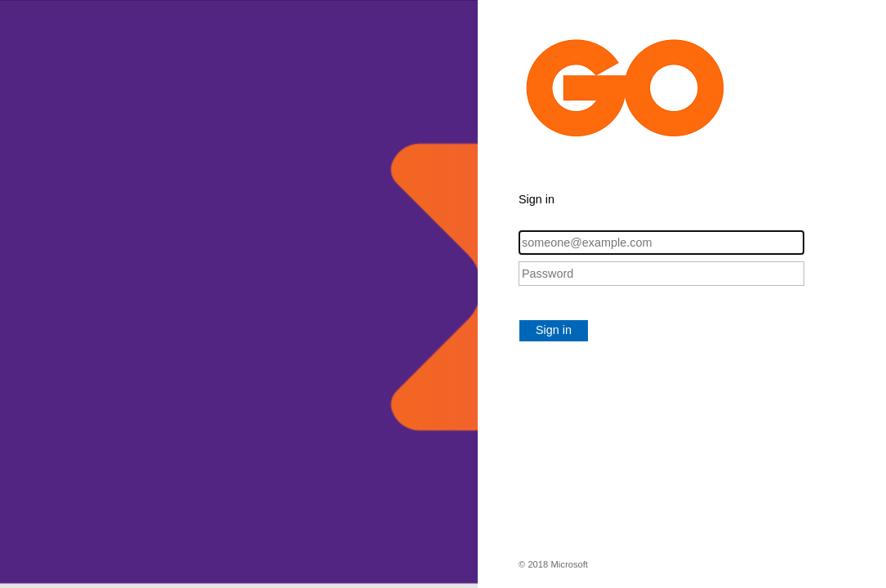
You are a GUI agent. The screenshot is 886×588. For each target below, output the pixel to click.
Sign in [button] (554, 330)
